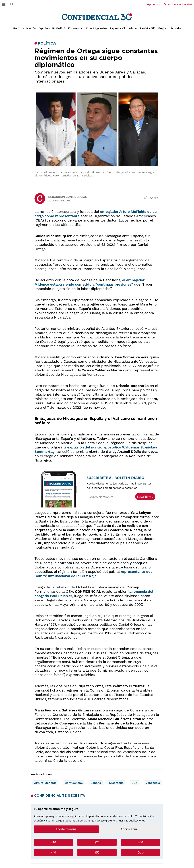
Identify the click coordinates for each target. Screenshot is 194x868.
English (163, 28)
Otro (141, 852)
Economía (75, 28)
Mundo (176, 28)
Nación (31, 28)
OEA (134, 783)
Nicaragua (116, 783)
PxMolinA (59, 28)
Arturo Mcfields (45, 783)
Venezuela (153, 783)
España (96, 783)
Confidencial (74, 783)
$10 (53, 842)
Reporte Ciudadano (123, 28)
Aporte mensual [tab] (67, 829)
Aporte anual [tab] (130, 829)
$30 (140, 842)
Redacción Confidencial (67, 197)
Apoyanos (155, 4)
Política (18, 28)
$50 (97, 852)
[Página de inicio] (97, 17)
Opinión (44, 28)
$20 (97, 842)
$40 (53, 852)
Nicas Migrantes (96, 28)
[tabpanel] (97, 849)
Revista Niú (148, 28)
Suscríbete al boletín (178, 4)
